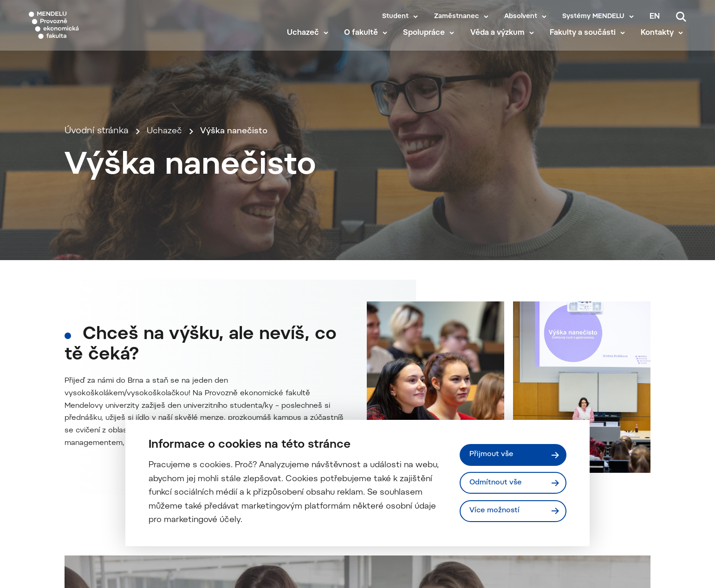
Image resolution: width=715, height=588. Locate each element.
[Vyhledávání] (681, 17)
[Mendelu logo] (84, 29)
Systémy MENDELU (593, 17)
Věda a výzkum (500, 43)
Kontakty (660, 43)
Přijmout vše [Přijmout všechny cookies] (492, 454)
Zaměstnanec (457, 17)
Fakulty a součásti (585, 43)
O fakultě (364, 43)
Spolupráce (427, 43)
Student (395, 17)
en (655, 17)
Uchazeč (306, 43)
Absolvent (521, 17)
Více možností (496, 511)
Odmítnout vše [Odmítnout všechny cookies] (497, 483)
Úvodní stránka (97, 181)
